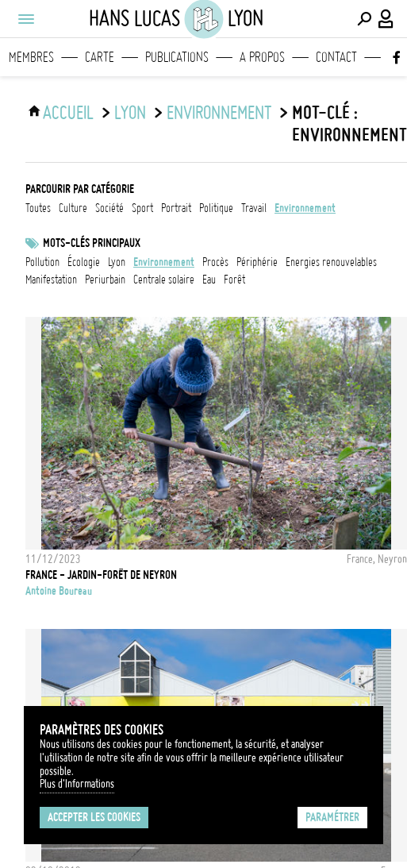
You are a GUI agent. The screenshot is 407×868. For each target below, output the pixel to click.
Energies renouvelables (331, 262)
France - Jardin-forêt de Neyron (101, 575)
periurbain (105, 280)
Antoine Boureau (59, 591)
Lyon (130, 113)
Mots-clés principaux (92, 243)
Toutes (38, 208)
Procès (215, 262)
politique (216, 208)
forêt (234, 280)
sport (142, 208)
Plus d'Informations (77, 784)
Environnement (164, 262)
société (109, 208)
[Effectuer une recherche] (364, 19)
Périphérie (257, 262)
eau (209, 280)
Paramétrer (332, 817)
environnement (219, 113)
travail (254, 208)
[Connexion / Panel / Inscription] (386, 19)
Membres (31, 57)
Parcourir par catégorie (80, 189)
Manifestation (51, 280)
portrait (176, 208)
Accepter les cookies (94, 817)
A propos (262, 57)
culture (73, 208)
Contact (336, 57)
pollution (42, 262)
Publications (177, 57)
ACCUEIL (68, 113)
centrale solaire (164, 280)
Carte (100, 57)
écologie (84, 262)
